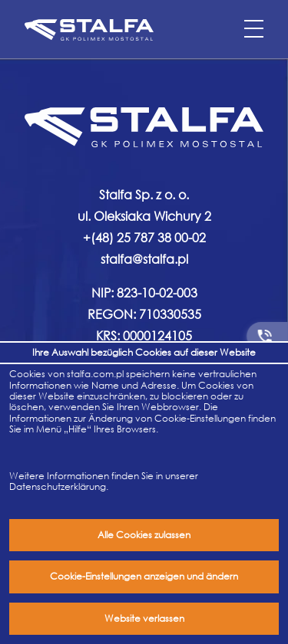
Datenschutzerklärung (58, 486)
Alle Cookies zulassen (144, 535)
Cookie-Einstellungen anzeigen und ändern (144, 576)
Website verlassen (144, 618)
